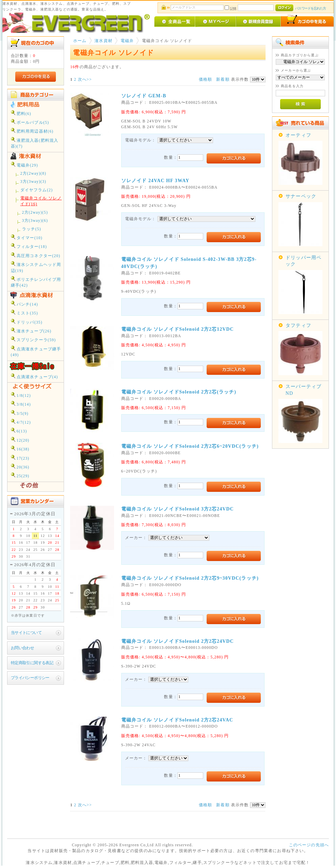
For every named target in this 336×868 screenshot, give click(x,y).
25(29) (20, 475)
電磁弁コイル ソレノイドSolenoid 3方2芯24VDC (178, 509)
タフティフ (298, 325)
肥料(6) (21, 113)
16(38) (20, 449)
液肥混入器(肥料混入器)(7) (35, 143)
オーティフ (298, 135)
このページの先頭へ (309, 845)
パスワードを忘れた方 (310, 8)
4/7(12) (21, 422)
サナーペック (301, 196)
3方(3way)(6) (35, 221)
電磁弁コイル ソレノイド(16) (41, 201)
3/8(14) (21, 404)
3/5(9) (20, 413)
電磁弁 (127, 41)
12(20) (20, 440)
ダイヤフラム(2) (37, 190)
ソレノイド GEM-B (144, 96)
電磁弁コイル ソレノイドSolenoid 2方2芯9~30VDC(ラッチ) (190, 578)
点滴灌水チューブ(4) (34, 376)
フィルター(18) (29, 246)
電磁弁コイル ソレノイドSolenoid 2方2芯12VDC (178, 329)
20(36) (20, 467)
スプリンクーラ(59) (33, 339)
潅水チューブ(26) (31, 331)
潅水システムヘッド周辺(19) (36, 267)
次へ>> (85, 80)
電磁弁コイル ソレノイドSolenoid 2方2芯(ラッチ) (179, 392)
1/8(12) (21, 395)
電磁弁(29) (25, 165)
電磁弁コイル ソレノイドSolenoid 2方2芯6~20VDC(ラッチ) (190, 446)
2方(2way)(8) (33, 173)
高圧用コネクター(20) (36, 255)
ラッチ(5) (31, 229)
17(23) (20, 458)
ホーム (80, 41)
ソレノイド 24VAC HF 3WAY (155, 181)
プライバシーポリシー (30, 678)
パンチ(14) (25, 304)
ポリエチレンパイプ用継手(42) (36, 282)
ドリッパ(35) (27, 322)
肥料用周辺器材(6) (32, 131)
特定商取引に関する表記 (32, 663)
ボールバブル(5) (30, 122)
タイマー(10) (27, 237)
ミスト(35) (25, 313)
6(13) (19, 431)
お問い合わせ (23, 648)
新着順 (223, 80)
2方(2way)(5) (35, 213)
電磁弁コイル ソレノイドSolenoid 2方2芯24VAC (177, 720)
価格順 (205, 80)
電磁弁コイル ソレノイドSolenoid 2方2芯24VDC (178, 641)
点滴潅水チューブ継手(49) (36, 351)
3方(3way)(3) (33, 182)
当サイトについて (26, 633)
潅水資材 (103, 41)
